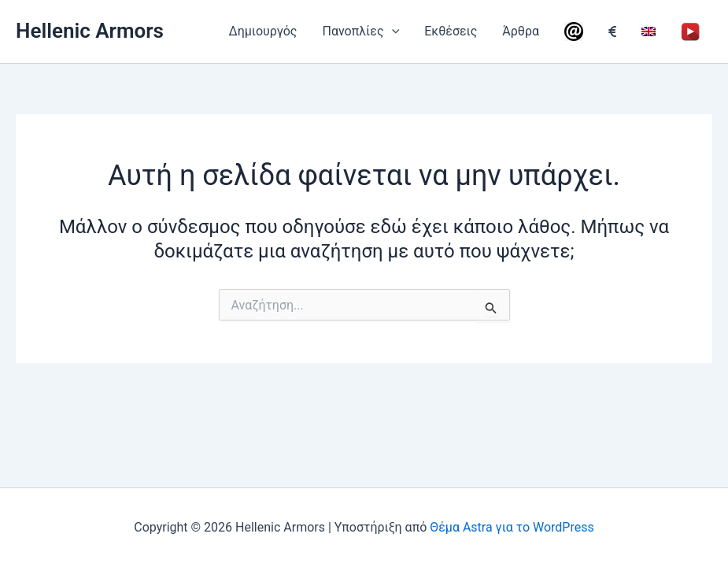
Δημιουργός (262, 31)
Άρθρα (521, 31)
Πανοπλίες (360, 31)
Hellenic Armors (90, 31)
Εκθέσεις (451, 31)
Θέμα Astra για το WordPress (512, 527)
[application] (392, 31)
